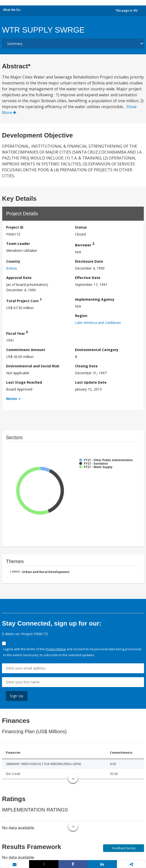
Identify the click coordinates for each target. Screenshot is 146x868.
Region (81, 316)
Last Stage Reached (24, 382)
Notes (12, 399)
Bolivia (11, 268)
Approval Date (19, 278)
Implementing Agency (95, 299)
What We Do (12, 10)
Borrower (85, 244)
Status (81, 227)
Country (13, 261)
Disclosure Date (89, 261)
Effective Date (88, 278)
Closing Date (86, 366)
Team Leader (18, 244)
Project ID (15, 227)
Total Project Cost (24, 300)
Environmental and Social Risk (33, 366)
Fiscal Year (17, 333)
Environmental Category (97, 350)
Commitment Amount (26, 350)
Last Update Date (91, 382)
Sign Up (17, 696)
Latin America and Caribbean (98, 323)
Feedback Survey (124, 848)
